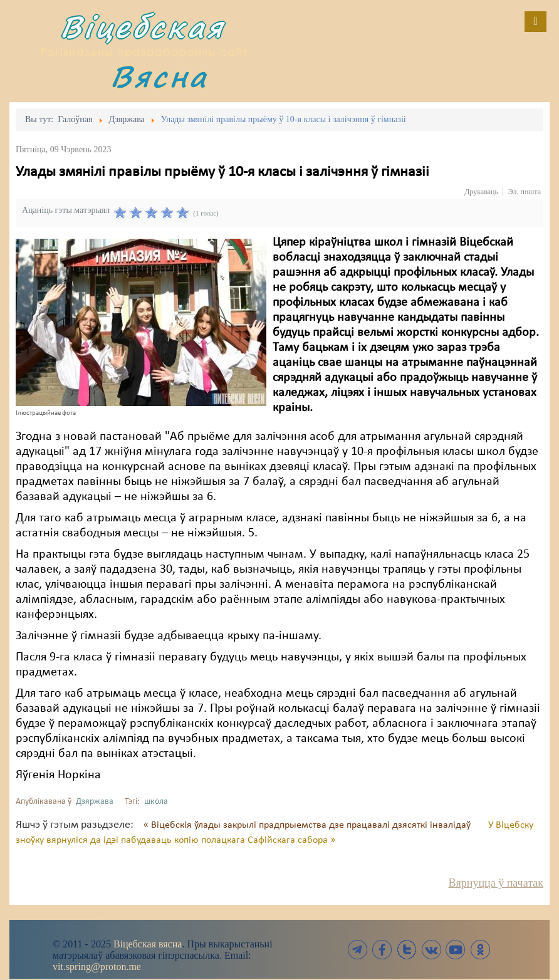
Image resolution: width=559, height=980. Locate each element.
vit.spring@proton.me (97, 967)
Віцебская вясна (148, 944)
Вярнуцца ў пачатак (496, 883)
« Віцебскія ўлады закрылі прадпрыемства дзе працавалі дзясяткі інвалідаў (308, 825)
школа (156, 802)
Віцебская (142, 27)
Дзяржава (95, 802)
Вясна (159, 76)
